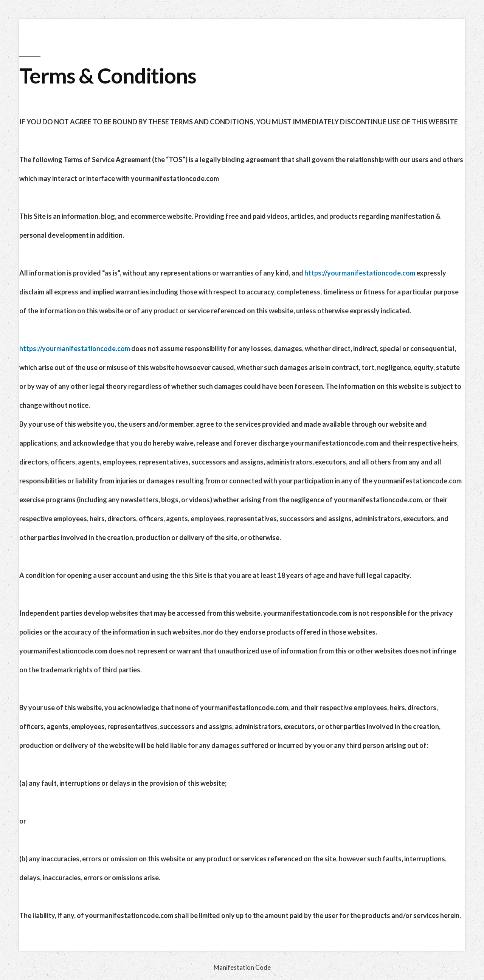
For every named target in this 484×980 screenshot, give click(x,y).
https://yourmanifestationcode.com (360, 273)
